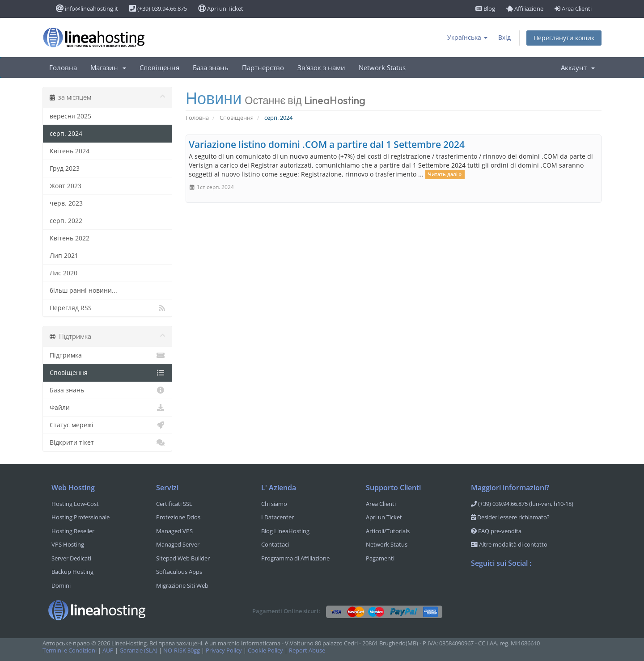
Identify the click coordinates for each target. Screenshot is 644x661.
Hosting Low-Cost (75, 504)
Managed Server (178, 544)
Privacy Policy (224, 650)
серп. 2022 (66, 221)
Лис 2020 (64, 273)
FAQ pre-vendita (496, 531)
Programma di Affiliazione (295, 558)
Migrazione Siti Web (182, 585)
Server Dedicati (71, 558)
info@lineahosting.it (87, 8)
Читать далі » (445, 175)
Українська (467, 37)
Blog (485, 8)
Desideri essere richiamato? (510, 517)
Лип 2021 (64, 255)
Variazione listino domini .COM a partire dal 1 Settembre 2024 (327, 144)
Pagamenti (380, 558)
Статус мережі (107, 425)
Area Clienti (573, 8)
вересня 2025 (70, 116)
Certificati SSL (174, 504)
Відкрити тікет (107, 442)
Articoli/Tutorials (388, 531)
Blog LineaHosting (285, 531)
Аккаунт (578, 67)
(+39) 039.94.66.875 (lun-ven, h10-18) (522, 504)
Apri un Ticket (221, 8)
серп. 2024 (66, 133)
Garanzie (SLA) (138, 650)
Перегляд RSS (107, 308)
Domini (61, 585)
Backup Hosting (72, 572)
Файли (107, 408)
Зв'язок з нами (321, 67)
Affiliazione (525, 8)
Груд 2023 (65, 168)
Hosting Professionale (80, 517)
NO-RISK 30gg (182, 650)
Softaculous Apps (179, 572)
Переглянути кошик (564, 38)
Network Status (382, 67)
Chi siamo (274, 504)
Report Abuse (307, 650)
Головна (63, 67)
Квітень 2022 (70, 238)
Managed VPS (174, 531)
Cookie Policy (265, 650)
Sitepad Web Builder (183, 558)
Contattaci (275, 544)
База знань (211, 67)
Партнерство (263, 67)
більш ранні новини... (83, 290)
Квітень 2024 (70, 151)
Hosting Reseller (73, 531)
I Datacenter (278, 517)
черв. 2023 (66, 203)
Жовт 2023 (66, 186)
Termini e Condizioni (70, 650)
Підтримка (107, 355)
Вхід (504, 37)
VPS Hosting (68, 544)
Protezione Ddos (178, 517)
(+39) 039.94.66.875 (158, 8)
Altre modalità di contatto (509, 544)
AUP (108, 650)
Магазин (108, 67)
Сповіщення (159, 67)
